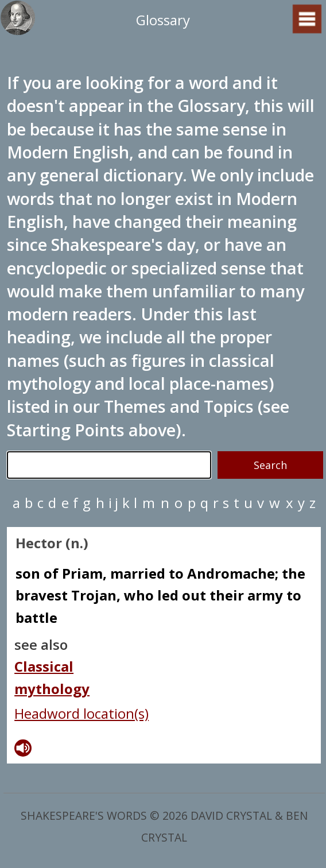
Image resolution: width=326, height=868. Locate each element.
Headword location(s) (81, 713)
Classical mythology (52, 677)
